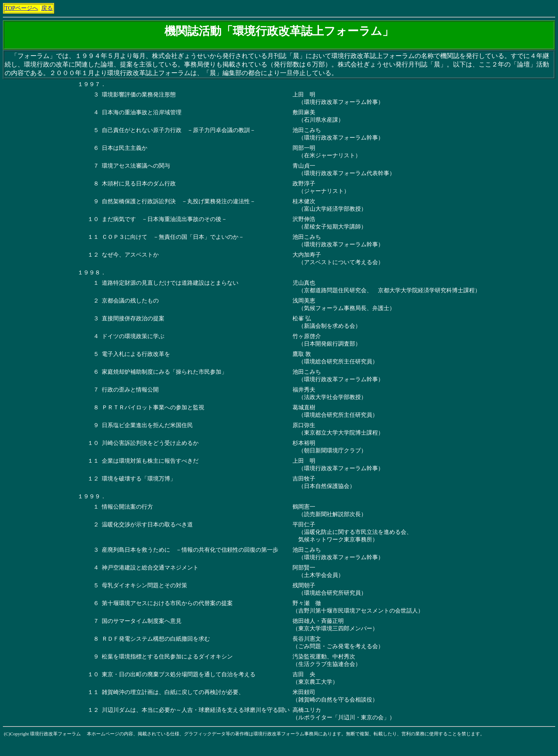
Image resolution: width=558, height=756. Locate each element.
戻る (47, 8)
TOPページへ (21, 8)
